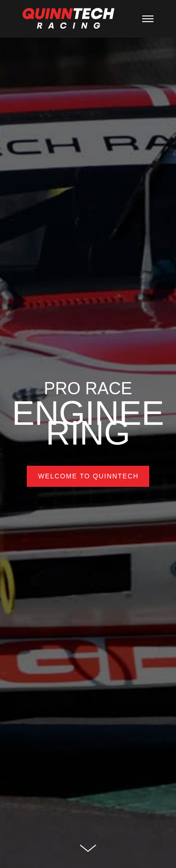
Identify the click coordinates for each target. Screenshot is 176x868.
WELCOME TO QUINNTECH (88, 476)
